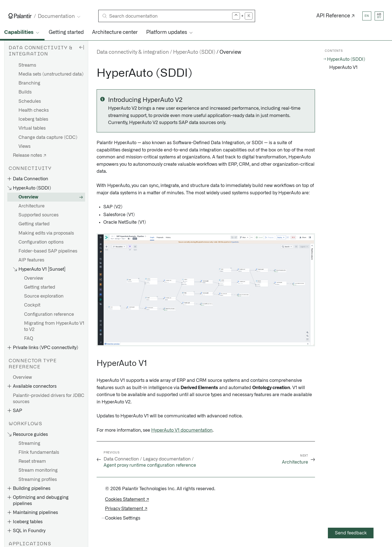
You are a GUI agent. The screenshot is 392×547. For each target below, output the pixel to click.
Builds (25, 92)
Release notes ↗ (30, 155)
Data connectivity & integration (133, 52)
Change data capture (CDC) (48, 137)
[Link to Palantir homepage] (20, 16)
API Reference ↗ (336, 16)
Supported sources (39, 215)
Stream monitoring (38, 470)
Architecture (32, 206)
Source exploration (44, 296)
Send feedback (351, 533)
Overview (28, 197)
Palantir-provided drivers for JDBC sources (49, 399)
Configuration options (41, 242)
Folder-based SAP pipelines (48, 251)
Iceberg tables (33, 119)
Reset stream (32, 461)
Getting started (66, 32)
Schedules (30, 101)
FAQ (29, 338)
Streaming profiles (38, 480)
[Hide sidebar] (81, 47)
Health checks (34, 110)
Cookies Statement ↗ (127, 499)
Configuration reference (49, 314)
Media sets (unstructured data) (51, 74)
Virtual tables (32, 128)
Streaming (29, 443)
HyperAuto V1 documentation (182, 430)
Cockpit (32, 305)
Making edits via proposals (46, 233)
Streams (27, 65)
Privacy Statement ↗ (126, 509)
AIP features (31, 260)
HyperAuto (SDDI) (194, 52)
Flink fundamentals (39, 452)
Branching (29, 83)
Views (25, 146)
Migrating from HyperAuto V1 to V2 (54, 326)
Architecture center (115, 32)
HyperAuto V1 (343, 67)
